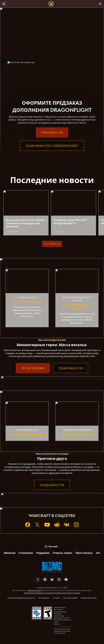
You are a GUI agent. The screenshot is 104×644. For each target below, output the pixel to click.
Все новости (52, 244)
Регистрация (33, 368)
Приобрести (52, 132)
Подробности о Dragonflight (52, 146)
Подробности (71, 368)
